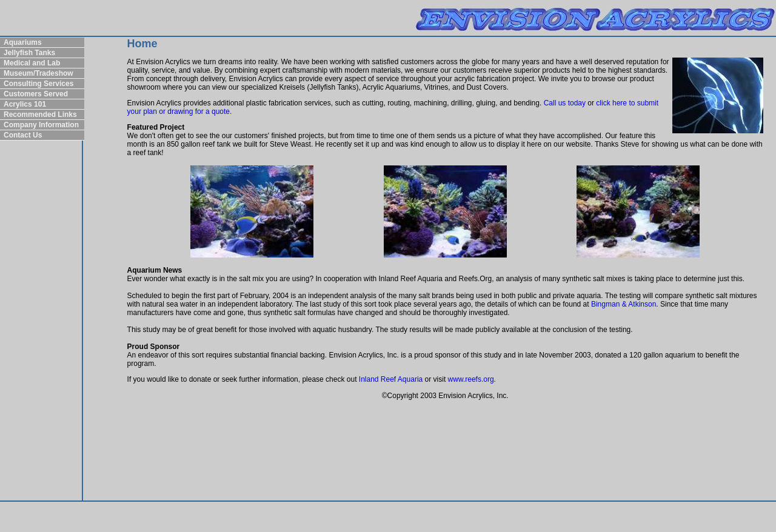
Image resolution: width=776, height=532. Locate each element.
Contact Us (23, 135)
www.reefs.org (471, 379)
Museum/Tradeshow (38, 73)
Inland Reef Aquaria (391, 379)
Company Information (41, 125)
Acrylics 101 (25, 104)
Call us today (565, 103)
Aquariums (23, 42)
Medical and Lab (32, 63)
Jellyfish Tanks (29, 53)
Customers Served (36, 94)
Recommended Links (40, 115)
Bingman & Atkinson (624, 304)
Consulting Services (38, 84)
